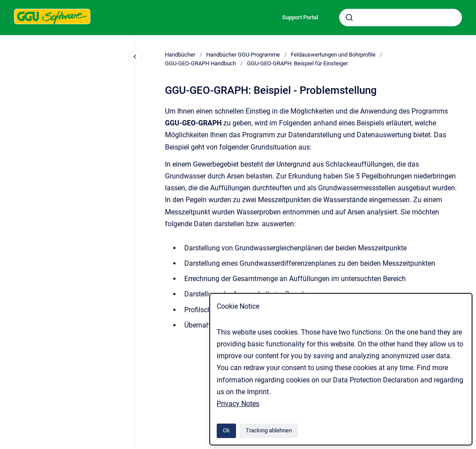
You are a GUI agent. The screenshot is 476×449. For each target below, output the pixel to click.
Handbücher (180, 55)
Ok (226, 430)
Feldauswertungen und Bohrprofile (333, 55)
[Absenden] (349, 18)
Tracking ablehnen (269, 430)
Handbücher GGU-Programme (243, 55)
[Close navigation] (135, 57)
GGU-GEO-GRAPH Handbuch (200, 63)
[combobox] (401, 18)
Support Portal (300, 17)
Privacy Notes (238, 404)
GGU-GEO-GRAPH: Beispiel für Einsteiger (297, 63)
